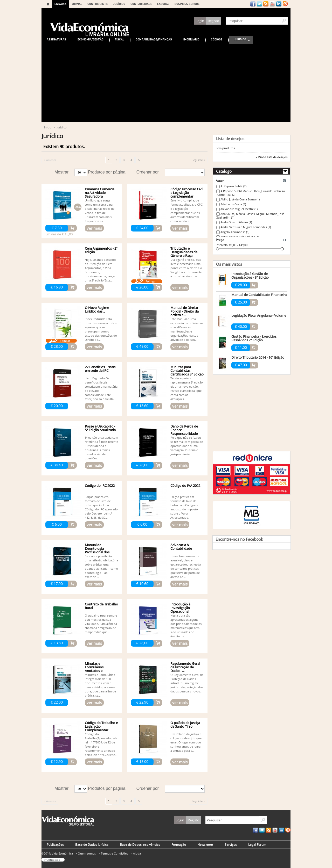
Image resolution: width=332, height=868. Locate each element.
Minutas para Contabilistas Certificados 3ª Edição (187, 371)
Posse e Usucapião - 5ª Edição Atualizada (100, 428)
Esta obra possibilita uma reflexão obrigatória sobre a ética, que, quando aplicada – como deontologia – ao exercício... (101, 566)
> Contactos (52, 860)
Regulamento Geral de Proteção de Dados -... (185, 667)
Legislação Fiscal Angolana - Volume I (259, 317)
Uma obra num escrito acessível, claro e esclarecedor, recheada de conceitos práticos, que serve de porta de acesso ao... (186, 566)
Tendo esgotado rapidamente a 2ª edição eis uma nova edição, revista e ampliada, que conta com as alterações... (187, 389)
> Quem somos (86, 853)
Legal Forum (257, 845)
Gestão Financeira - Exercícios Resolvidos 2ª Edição (254, 338)
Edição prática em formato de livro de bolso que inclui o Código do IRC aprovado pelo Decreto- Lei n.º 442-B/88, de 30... (101, 507)
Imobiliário (191, 39)
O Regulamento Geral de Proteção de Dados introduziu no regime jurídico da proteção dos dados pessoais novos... (187, 683)
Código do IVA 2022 (185, 486)
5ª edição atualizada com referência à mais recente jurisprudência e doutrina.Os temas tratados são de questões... (101, 448)
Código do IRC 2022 (100, 486)
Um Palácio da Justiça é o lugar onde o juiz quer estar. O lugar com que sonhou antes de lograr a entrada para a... (186, 742)
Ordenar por (148, 172)
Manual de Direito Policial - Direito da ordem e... (185, 311)
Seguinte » (198, 160)
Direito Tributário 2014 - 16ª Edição (258, 357)
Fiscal (120, 39)
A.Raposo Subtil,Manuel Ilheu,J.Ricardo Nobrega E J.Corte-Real (251, 193)
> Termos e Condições (113, 853)
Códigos (217, 39)
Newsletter (205, 845)
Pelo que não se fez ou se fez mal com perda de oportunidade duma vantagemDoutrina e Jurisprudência (187, 446)
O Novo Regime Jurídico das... (97, 309)
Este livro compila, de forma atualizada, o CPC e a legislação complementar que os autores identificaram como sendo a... (186, 211)
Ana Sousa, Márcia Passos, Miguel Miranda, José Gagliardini (250, 216)
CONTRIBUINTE (98, 4)
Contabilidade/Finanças (154, 39)
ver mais (94, 228)
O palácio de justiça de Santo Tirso (185, 725)
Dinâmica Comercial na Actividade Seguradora (100, 193)
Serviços (231, 845)
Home (48, 4)
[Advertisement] (166, 83)
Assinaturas (56, 39)
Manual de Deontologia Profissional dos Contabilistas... (97, 550)
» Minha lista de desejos (271, 157)
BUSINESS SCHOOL (187, 4)
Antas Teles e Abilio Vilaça (240, 237)
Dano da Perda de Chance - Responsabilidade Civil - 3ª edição (184, 432)
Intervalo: (222, 245)
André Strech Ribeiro (236, 222)
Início (48, 127)
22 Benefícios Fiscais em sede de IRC (100, 369)
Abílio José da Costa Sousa (240, 199)
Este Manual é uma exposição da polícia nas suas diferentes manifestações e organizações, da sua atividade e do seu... (187, 329)
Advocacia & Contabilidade (181, 547)
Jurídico (239, 40)
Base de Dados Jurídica (92, 845)
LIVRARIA (60, 4)
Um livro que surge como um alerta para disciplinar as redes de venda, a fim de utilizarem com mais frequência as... (100, 211)
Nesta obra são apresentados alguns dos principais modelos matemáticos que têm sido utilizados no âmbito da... (186, 626)
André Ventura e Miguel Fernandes (246, 227)
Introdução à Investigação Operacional (180, 608)
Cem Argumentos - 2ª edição (101, 250)
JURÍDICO (119, 4)
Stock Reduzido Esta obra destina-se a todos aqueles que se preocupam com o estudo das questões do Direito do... (101, 329)
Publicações (55, 845)
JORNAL (77, 4)
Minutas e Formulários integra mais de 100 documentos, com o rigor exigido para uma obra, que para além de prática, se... (100, 685)
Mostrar (61, 172)
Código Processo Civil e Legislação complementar (187, 193)
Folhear (151, 281)
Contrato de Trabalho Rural (101, 606)
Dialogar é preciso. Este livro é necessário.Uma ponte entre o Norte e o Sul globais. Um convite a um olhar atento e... (186, 268)
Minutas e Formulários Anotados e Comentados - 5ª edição (98, 671)
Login (200, 21)
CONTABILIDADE (141, 4)
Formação (179, 845)
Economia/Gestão (91, 39)
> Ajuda (136, 853)
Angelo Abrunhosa (235, 232)
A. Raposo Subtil (233, 186)
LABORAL (163, 4)
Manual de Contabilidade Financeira (259, 295)
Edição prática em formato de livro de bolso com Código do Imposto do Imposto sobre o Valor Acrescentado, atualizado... (185, 509)
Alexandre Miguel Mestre (239, 209)
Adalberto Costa (233, 204)
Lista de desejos (230, 139)
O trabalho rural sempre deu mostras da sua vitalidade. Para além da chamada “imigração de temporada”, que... (101, 624)
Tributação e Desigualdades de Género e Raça (184, 252)
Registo (213, 21)
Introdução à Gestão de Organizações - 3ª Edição (250, 276)
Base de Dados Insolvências (140, 845)
